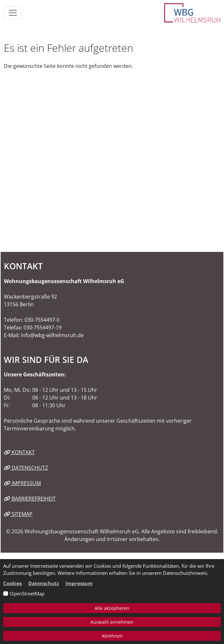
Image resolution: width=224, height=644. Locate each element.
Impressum (22, 483)
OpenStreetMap (27, 593)
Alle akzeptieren (112, 608)
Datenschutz (26, 468)
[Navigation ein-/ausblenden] (13, 13)
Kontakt (19, 452)
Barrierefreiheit (30, 499)
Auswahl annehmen (112, 622)
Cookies (13, 583)
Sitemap (18, 514)
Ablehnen (112, 636)
